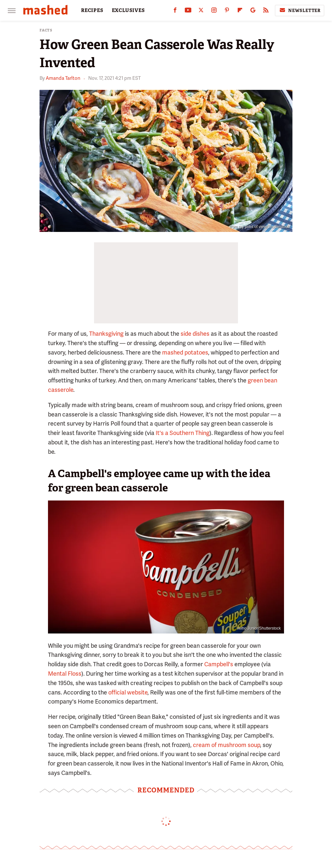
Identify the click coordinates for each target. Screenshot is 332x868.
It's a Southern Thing (183, 433)
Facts (46, 30)
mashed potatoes (185, 352)
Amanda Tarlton (63, 78)
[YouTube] (188, 12)
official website (128, 692)
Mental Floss (65, 674)
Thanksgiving (106, 334)
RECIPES (92, 10)
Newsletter (300, 10)
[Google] (253, 12)
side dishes (195, 334)
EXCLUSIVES (128, 10)
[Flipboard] (240, 12)
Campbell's (219, 664)
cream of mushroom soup (226, 745)
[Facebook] (175, 12)
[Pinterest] (227, 12)
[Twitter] (201, 12)
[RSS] (266, 12)
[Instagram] (214, 12)
